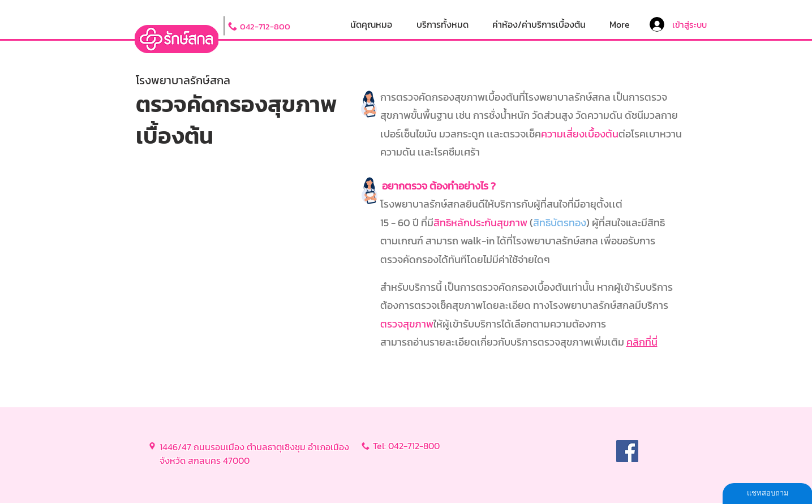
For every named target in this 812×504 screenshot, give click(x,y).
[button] (442, 25)
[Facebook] (627, 451)
